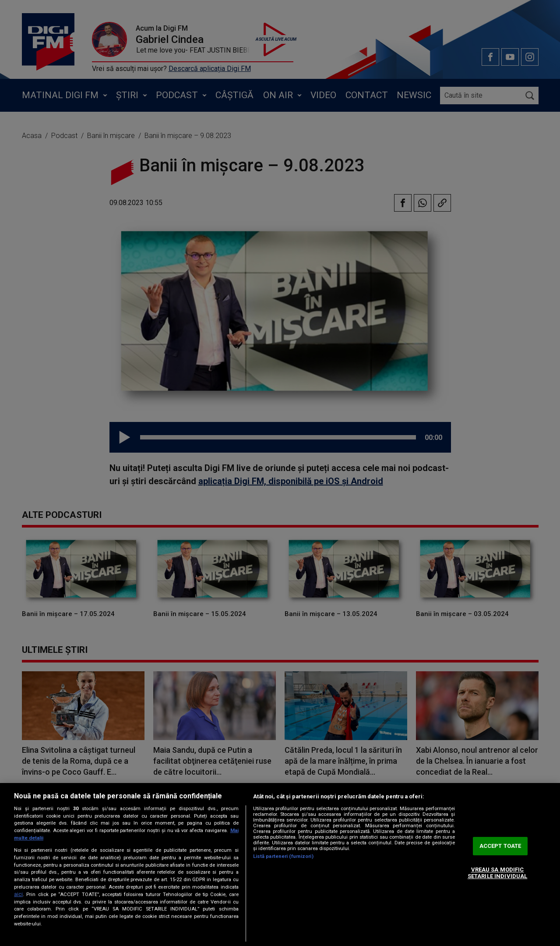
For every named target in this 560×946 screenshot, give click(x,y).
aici (18, 894)
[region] (280, 865)
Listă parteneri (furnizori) (283, 856)
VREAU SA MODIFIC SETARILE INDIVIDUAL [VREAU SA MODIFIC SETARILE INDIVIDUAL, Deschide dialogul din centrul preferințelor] (497, 873)
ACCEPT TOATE (500, 846)
